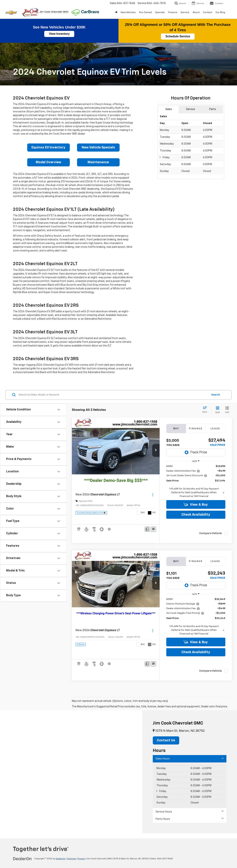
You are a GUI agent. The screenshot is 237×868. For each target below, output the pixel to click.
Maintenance (98, 162)
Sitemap (71, 859)
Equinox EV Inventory (48, 148)
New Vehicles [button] (128, 12)
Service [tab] (191, 109)
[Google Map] (191, 229)
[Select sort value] (206, 410)
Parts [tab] (213, 109)
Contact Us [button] (166, 740)
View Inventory (59, 34)
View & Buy (196, 504)
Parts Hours (190, 819)
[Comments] (147, 529)
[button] (156, 450)
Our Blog (220, 12)
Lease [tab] (215, 429)
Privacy (81, 859)
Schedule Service (178, 36)
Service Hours (190, 812)
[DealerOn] (22, 859)
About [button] (196, 12)
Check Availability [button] (196, 515)
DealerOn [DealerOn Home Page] (61, 859)
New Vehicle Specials (98, 148)
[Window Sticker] (153, 529)
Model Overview (49, 162)
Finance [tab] (196, 429)
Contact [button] (208, 12)
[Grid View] (217, 410)
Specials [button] (160, 12)
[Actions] (153, 495)
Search (216, 395)
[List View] (227, 410)
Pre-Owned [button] (145, 12)
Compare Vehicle (211, 533)
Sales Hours (190, 758)
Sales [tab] (169, 109)
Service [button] (185, 12)
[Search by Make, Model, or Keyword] (113, 395)
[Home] (116, 13)
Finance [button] (173, 12)
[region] (196, 481)
